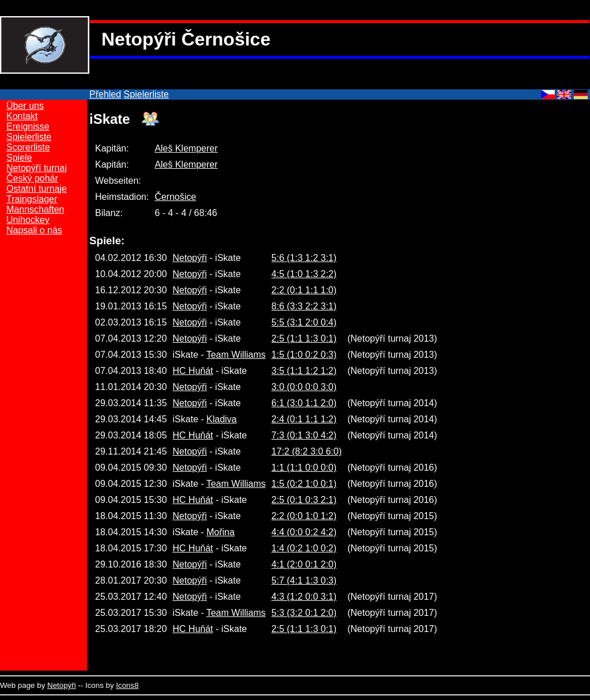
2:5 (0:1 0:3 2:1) (304, 500)
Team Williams (236, 355)
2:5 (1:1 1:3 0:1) (304, 338)
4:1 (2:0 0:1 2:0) (304, 564)
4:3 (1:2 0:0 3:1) (304, 597)
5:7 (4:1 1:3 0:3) (304, 580)
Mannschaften (35, 209)
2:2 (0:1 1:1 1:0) (304, 290)
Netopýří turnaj (37, 168)
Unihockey (28, 220)
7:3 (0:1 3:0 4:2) (304, 435)
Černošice (175, 197)
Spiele (19, 158)
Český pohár (32, 178)
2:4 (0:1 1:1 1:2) (304, 419)
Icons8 (127, 685)
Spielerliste (146, 94)
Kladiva (221, 419)
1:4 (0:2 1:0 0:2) (304, 548)
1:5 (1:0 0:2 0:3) (304, 355)
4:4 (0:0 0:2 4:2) (304, 532)
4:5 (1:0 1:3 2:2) (304, 274)
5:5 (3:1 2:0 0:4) (304, 322)
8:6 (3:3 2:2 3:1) (304, 306)
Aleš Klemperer (186, 148)
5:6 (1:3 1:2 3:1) (304, 258)
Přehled (105, 94)
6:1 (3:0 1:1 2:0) (304, 403)
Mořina (220, 532)
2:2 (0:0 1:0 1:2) (304, 516)
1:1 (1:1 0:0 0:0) (304, 468)
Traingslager (32, 199)
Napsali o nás (34, 230)
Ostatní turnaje (37, 189)
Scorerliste (28, 147)
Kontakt (22, 116)
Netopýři (190, 258)
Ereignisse (28, 126)
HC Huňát (193, 371)
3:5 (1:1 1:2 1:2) (304, 371)
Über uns (25, 106)
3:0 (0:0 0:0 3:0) (304, 387)
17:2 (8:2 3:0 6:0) (307, 451)
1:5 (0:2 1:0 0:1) (304, 484)
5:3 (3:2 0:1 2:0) (304, 613)
